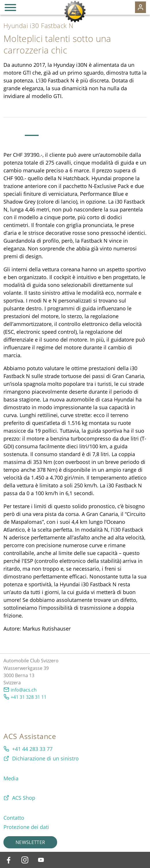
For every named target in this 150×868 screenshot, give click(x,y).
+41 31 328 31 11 (29, 697)
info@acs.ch (24, 690)
